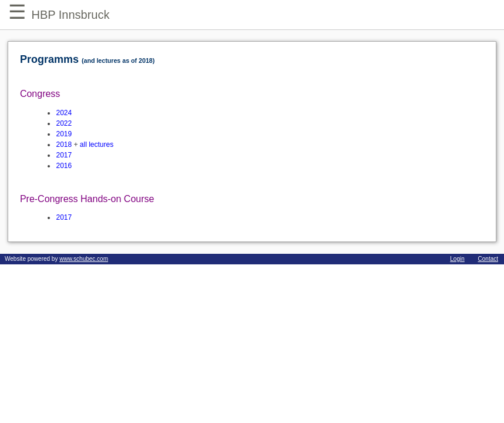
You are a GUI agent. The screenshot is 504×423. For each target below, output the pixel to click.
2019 (64, 134)
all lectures (97, 145)
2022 (64, 123)
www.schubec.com (84, 259)
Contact (488, 259)
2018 (64, 145)
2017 (64, 155)
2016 (64, 166)
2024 (64, 113)
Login (457, 259)
